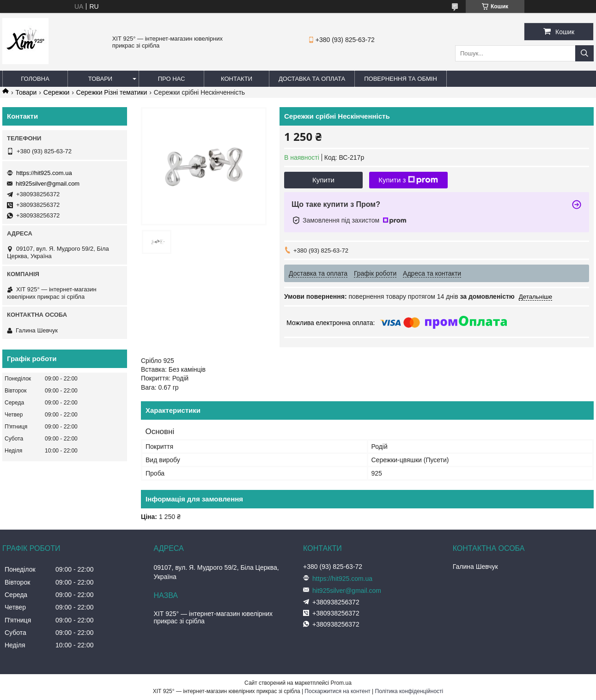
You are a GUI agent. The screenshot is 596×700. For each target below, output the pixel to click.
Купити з (408, 180)
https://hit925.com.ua (44, 173)
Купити (323, 180)
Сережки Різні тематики (112, 92)
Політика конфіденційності (409, 691)
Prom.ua (341, 683)
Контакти (237, 79)
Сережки (57, 92)
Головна (35, 79)
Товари (100, 79)
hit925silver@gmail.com (48, 184)
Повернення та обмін (401, 79)
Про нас (172, 79)
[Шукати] (584, 53)
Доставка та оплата (312, 79)
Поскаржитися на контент (337, 691)
